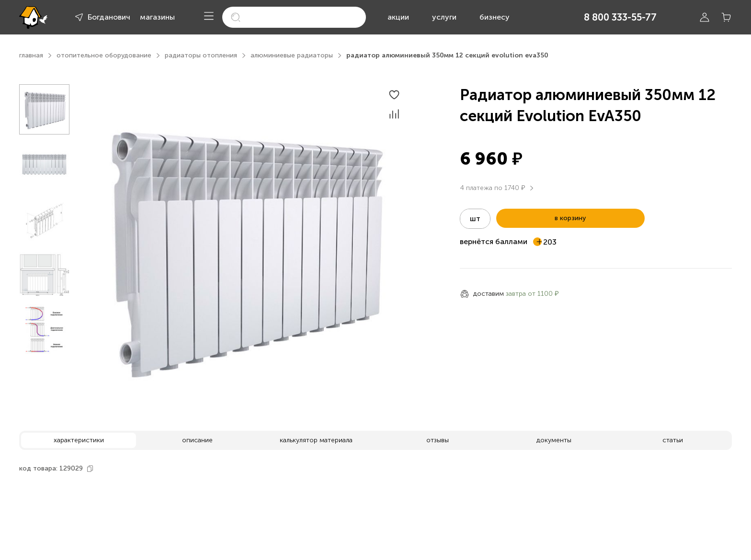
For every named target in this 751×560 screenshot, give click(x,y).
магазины (157, 17)
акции (398, 17)
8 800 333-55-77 (620, 17)
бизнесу (495, 17)
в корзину (570, 218)
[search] (294, 17)
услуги (444, 17)
